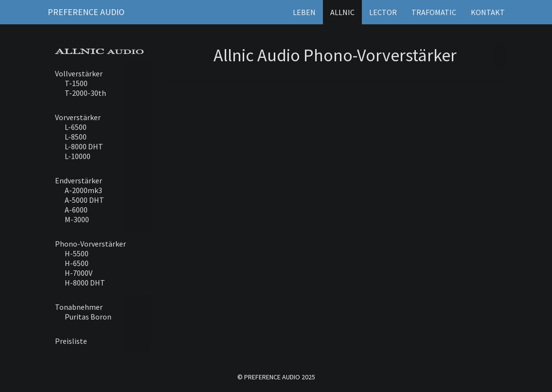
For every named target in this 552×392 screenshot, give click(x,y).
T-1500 (76, 83)
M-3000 (77, 219)
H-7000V (79, 273)
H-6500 (77, 263)
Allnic (342, 12)
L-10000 (78, 156)
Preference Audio (86, 12)
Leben (304, 12)
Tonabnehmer (79, 307)
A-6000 (76, 210)
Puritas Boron (88, 317)
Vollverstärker (79, 73)
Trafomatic (434, 12)
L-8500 (76, 137)
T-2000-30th (85, 93)
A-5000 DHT (84, 200)
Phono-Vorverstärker (90, 244)
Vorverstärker (78, 117)
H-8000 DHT (85, 283)
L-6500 (76, 127)
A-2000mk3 (83, 190)
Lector (383, 12)
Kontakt (488, 12)
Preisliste (71, 341)
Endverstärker (79, 180)
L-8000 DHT (84, 146)
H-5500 (77, 253)
